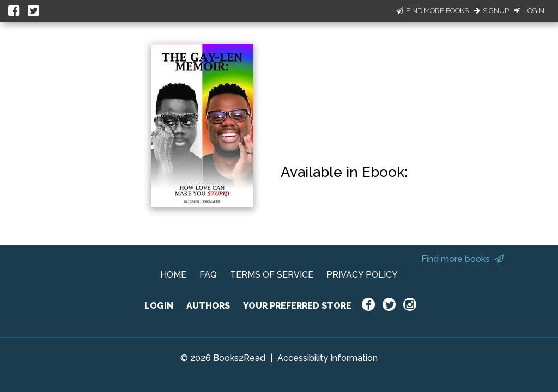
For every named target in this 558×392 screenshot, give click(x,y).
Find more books (462, 259)
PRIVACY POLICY (362, 275)
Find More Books (432, 11)
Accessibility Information (327, 358)
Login (529, 11)
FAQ (208, 275)
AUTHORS (208, 306)
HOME (173, 275)
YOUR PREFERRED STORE (297, 306)
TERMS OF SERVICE (272, 275)
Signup (492, 11)
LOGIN (159, 306)
